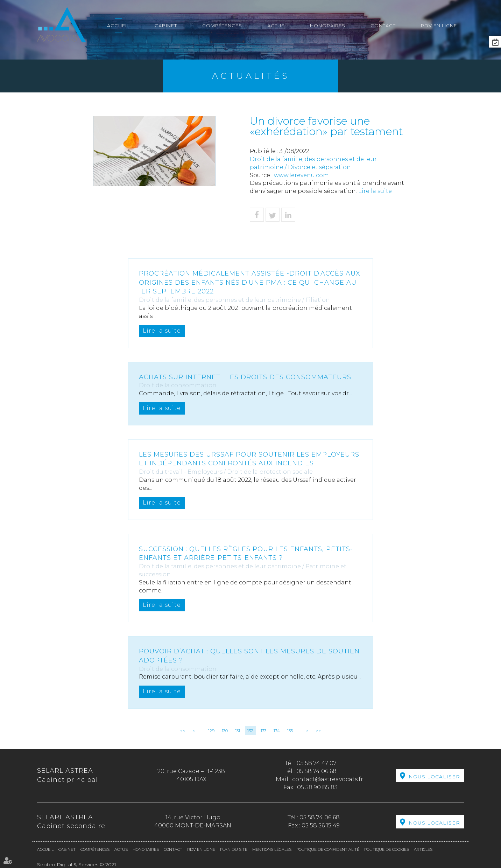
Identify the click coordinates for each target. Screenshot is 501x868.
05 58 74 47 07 (317, 763)
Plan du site (234, 849)
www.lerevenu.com (301, 175)
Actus (276, 26)
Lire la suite (375, 191)
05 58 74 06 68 (316, 771)
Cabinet (166, 26)
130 (225, 731)
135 (290, 731)
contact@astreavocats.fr (328, 779)
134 (277, 731)
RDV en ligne (439, 26)
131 (238, 731)
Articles (423, 849)
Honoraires (328, 26)
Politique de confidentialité (328, 849)
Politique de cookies (387, 849)
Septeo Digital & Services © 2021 (77, 864)
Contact (383, 26)
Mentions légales (272, 849)
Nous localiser (434, 777)
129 (211, 731)
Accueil (118, 26)
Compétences (222, 26)
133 (263, 731)
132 (250, 731)
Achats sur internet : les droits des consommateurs (245, 377)
